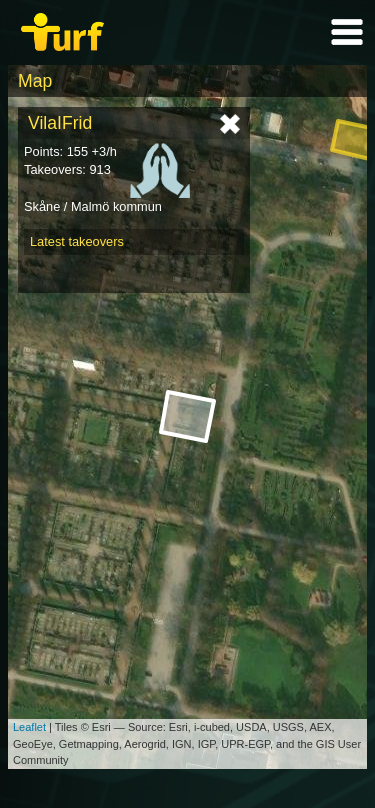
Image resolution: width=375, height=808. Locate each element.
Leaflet (29, 727)
